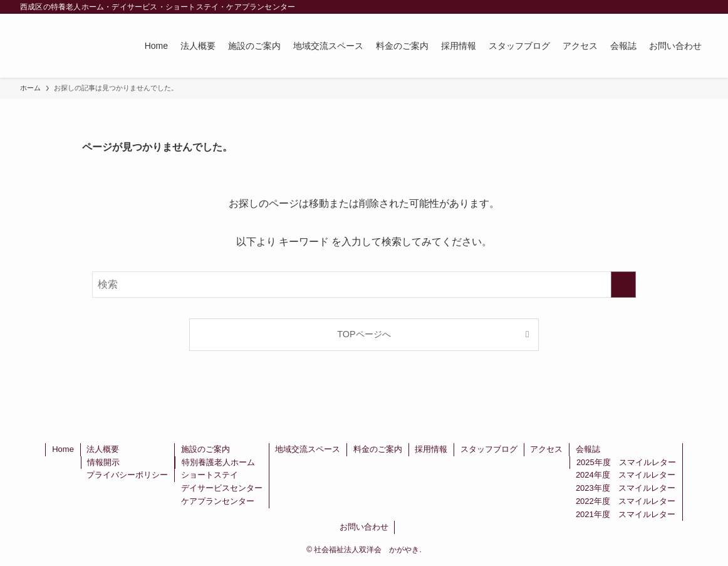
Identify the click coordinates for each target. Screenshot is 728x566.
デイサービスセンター (222, 488)
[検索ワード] (364, 285)
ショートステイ (210, 475)
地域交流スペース (308, 449)
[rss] (684, 7)
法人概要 (103, 449)
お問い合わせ (364, 527)
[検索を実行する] (623, 285)
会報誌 (588, 449)
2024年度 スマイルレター (626, 475)
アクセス (546, 449)
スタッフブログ (489, 449)
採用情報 (431, 449)
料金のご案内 (378, 449)
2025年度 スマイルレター (626, 462)
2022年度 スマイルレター (626, 501)
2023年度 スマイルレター (626, 488)
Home (63, 449)
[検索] (700, 7)
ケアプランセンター (218, 501)
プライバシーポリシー (127, 475)
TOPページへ (364, 334)
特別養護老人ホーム (218, 462)
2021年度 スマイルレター (626, 514)
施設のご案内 (205, 449)
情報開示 (103, 462)
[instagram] (667, 7)
